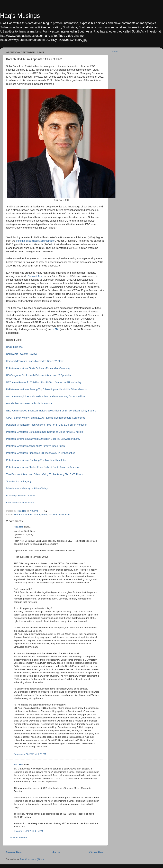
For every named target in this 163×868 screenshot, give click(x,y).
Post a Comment (19, 838)
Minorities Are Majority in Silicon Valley (27, 488)
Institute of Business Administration (36, 241)
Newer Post (14, 852)
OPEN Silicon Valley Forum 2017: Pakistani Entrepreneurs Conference (46, 418)
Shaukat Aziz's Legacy (19, 481)
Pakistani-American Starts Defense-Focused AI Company (38, 368)
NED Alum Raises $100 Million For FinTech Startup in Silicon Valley (44, 382)
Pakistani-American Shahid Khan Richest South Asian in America (42, 467)
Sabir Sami (64, 514)
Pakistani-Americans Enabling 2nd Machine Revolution (37, 460)
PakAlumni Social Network (20, 502)
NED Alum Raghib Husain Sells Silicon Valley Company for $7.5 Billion (45, 396)
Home (56, 852)
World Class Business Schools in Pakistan (30, 403)
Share (115, 51)
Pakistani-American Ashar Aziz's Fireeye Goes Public (36, 446)
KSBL (56, 329)
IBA (16, 514)
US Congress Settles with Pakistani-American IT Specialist (39, 375)
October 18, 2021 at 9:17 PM (28, 831)
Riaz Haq (19, 527)
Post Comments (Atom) (32, 859)
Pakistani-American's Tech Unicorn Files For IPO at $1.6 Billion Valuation (47, 425)
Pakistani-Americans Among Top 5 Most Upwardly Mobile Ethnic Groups (46, 389)
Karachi (23, 514)
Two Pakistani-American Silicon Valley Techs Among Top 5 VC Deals (44, 474)
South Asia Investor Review (21, 354)
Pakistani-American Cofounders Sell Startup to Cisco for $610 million (44, 432)
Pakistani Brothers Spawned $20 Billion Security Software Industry (43, 439)
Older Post (97, 852)
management (41, 514)
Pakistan (53, 514)
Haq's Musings (20, 16)
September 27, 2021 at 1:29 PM (30, 754)
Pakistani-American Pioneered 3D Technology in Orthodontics (41, 453)
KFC (30, 514)
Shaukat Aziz (35, 276)
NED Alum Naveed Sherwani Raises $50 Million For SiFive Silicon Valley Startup (51, 411)
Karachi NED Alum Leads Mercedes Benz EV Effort (35, 361)
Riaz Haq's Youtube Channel (21, 496)
